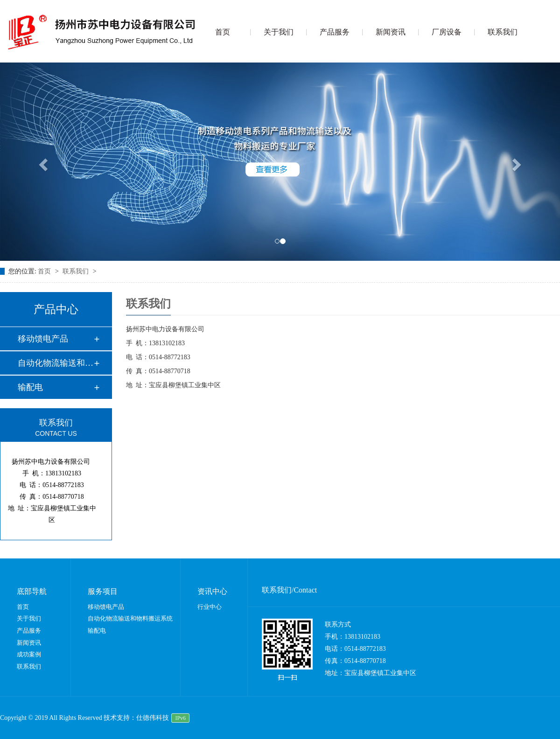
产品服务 (335, 32)
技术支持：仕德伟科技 (136, 718)
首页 (223, 32)
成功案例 (29, 654)
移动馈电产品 (43, 339)
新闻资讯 (391, 32)
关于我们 (279, 32)
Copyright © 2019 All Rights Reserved (52, 718)
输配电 (30, 387)
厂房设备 (447, 32)
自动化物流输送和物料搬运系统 (130, 618)
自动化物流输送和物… (56, 363)
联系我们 (503, 32)
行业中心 (210, 607)
